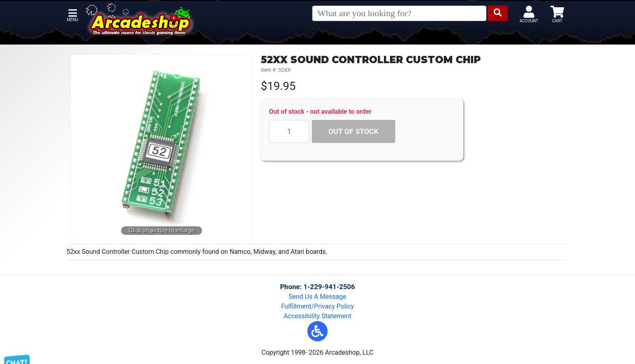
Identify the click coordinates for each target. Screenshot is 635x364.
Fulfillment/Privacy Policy (317, 306)
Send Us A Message (317, 297)
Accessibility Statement (317, 316)
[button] (317, 331)
